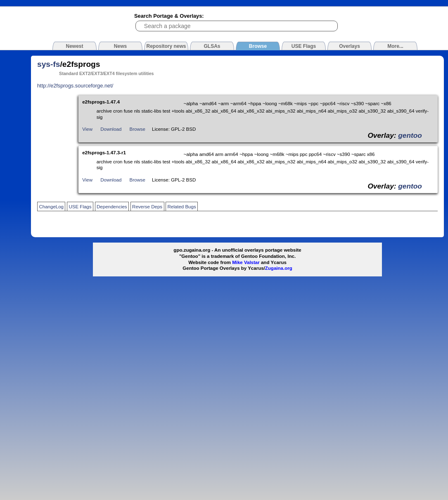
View (87, 129)
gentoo (410, 135)
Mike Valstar (246, 262)
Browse (137, 129)
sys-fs (49, 64)
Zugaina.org (279, 268)
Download (111, 129)
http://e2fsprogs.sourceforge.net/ (75, 86)
